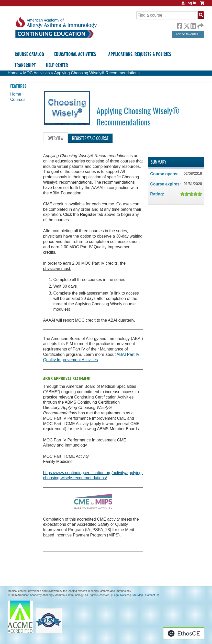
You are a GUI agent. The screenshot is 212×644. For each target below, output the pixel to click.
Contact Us (152, 595)
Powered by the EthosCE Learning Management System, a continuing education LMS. (184, 633)
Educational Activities (75, 54)
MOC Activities (36, 73)
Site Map (137, 595)
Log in (191, 3)
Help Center (57, 65)
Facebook (179, 25)
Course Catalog (29, 54)
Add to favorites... (188, 34)
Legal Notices (121, 595)
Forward (200, 25)
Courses (18, 99)
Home (13, 73)
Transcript (25, 65)
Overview (55, 138)
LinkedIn (193, 25)
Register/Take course (90, 138)
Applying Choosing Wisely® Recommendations (97, 73)
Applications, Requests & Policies (140, 54)
